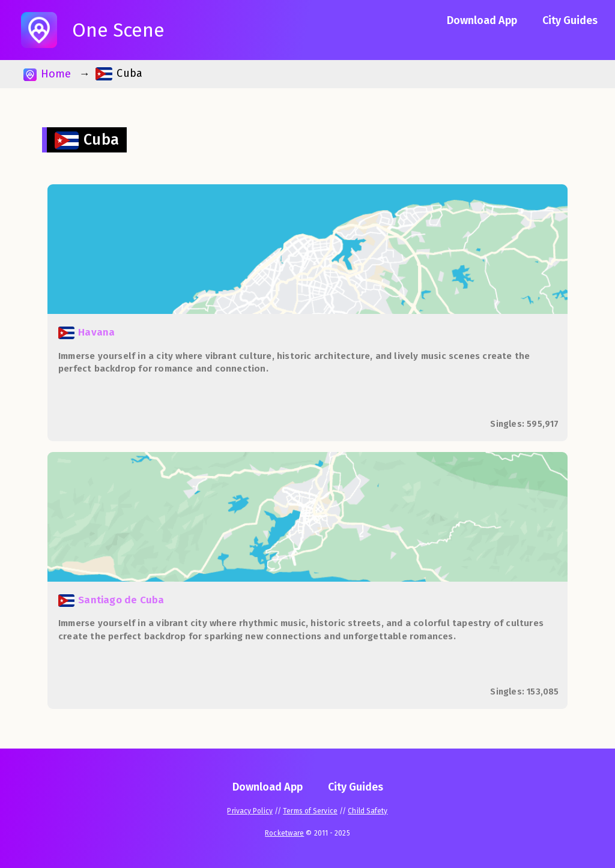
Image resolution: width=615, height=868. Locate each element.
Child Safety (368, 811)
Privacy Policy (250, 811)
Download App (482, 20)
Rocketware (284, 833)
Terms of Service (310, 811)
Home (47, 74)
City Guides (570, 20)
